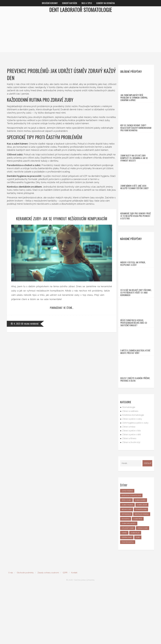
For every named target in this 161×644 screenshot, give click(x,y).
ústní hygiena (127, 549)
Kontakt (74, 631)
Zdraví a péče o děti (132, 492)
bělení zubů (127, 567)
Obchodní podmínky (25, 631)
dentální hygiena (142, 572)
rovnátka (126, 577)
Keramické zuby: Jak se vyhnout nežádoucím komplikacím (62, 219)
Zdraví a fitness (129, 496)
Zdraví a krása (129, 485)
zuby (138, 595)
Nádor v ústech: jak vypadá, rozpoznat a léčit (133, 298)
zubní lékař (142, 563)
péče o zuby (126, 558)
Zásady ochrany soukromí (48, 631)
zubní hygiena (127, 563)
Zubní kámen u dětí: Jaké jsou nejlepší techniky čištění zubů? (135, 210)
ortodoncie (126, 572)
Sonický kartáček (70, 3)
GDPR (65, 631)
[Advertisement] (80, 35)
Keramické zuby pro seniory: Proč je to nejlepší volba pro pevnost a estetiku (136, 245)
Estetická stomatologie (133, 473)
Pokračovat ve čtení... (62, 308)
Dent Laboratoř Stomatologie (80, 10)
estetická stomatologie (131, 553)
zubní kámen (140, 558)
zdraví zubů (143, 586)
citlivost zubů (128, 586)
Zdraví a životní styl (131, 500)
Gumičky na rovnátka (106, 3)
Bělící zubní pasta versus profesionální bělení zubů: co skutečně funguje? (134, 369)
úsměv (124, 591)
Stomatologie (129, 465)
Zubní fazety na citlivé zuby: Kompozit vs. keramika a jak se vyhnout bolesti (134, 175)
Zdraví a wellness (130, 469)
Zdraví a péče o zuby (132, 477)
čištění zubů (127, 595)
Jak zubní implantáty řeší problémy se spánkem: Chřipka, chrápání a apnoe (134, 103)
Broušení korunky (50, 3)
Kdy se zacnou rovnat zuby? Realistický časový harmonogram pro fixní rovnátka (136, 139)
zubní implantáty (129, 581)
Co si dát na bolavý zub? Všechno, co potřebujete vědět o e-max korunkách (136, 333)
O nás (11, 631)
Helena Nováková (31, 324)
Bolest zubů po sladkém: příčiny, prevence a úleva (135, 437)
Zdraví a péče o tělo (132, 489)
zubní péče (138, 577)
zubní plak (135, 591)
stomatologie (141, 567)
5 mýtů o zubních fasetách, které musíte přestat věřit (135, 404)
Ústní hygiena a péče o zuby (135, 481)
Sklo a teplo (87, 3)
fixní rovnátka (128, 600)
